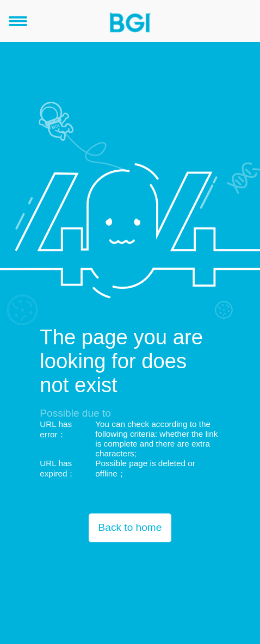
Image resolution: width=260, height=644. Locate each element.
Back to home (130, 527)
